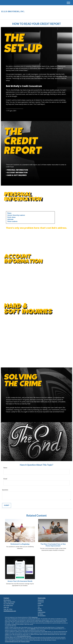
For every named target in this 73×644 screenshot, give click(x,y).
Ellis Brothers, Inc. (13, 11)
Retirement (41, 600)
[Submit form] (7, 505)
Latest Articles (41, 612)
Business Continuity (25, 642)
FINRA (32, 629)
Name (5, 468)
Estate (39, 604)
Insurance (40, 605)
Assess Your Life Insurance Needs (20, 581)
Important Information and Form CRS (13, 642)
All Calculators (42, 616)
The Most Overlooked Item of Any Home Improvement (53, 545)
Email (5, 479)
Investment (41, 602)
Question (5, 490)
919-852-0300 (53, 17)
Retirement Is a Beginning (20, 544)
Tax (39, 607)
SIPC (35, 629)
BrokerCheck (35, 617)
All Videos (40, 614)
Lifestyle (40, 611)
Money (40, 609)
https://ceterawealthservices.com (24, 636)
